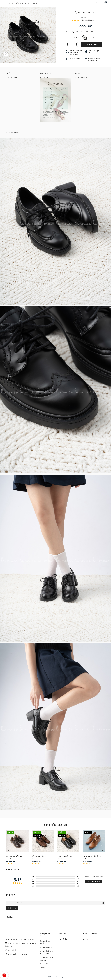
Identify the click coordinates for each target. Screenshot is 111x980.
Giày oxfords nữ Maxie (14, 856)
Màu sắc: (77, 37)
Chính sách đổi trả (46, 947)
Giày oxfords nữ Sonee (40, 856)
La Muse (86, 939)
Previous (8, 851)
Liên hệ (35, 3)
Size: (66, 31)
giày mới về (83, 18)
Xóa (91, 37)
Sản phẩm (11, 3)
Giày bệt (85, 859)
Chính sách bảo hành (47, 964)
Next (103, 851)
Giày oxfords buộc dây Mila (92, 856)
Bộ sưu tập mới (21, 3)
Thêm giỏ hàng (91, 44)
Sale (29, 3)
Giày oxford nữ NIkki (64, 856)
